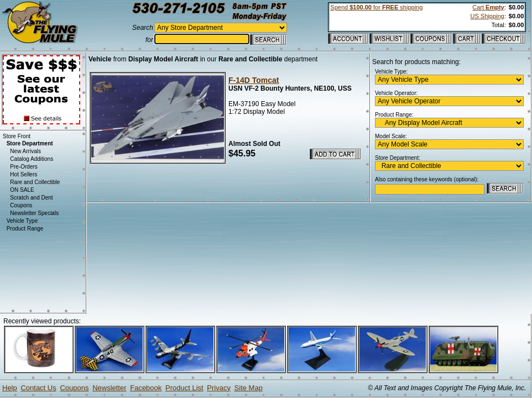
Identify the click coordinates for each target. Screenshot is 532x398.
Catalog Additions (32, 159)
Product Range (25, 229)
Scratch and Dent (31, 198)
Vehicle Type (22, 221)
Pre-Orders (24, 167)
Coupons (21, 205)
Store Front (17, 136)
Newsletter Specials (34, 213)
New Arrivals (25, 151)
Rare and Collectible (35, 182)
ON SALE (22, 190)
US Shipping (487, 16)
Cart (488, 7)
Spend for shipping (376, 7)
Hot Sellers (24, 174)
